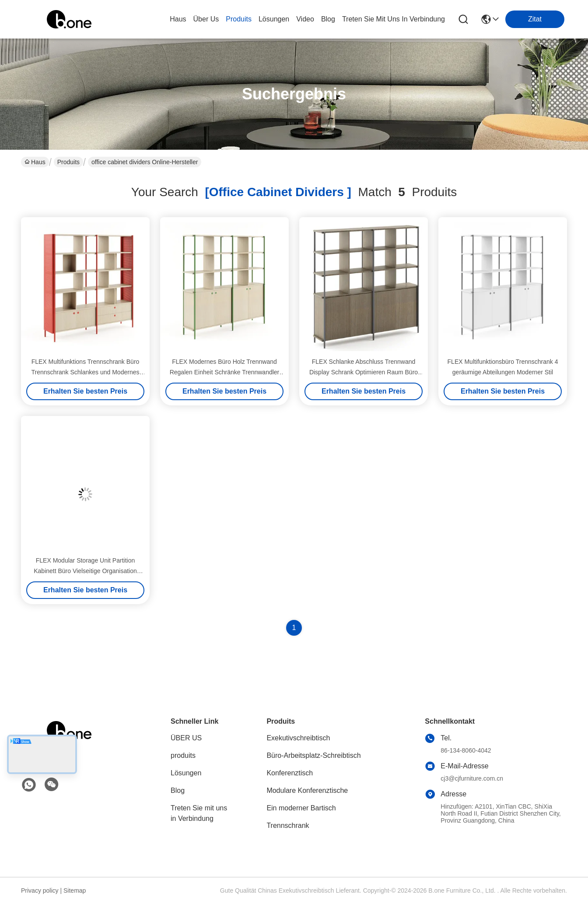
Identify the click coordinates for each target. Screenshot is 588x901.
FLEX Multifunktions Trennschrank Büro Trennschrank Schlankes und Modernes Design (86, 372)
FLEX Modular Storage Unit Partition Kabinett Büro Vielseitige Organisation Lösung (85, 571)
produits (239, 19)
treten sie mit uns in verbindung (394, 19)
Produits (68, 162)
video (305, 19)
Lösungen (186, 773)
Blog (178, 790)
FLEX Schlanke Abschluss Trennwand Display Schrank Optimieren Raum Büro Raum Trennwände (364, 372)
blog (328, 19)
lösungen (274, 19)
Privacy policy (40, 890)
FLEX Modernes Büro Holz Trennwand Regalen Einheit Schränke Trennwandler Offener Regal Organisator (225, 372)
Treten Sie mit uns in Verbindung (199, 813)
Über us (206, 19)
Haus (178, 19)
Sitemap (75, 890)
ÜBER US (186, 738)
